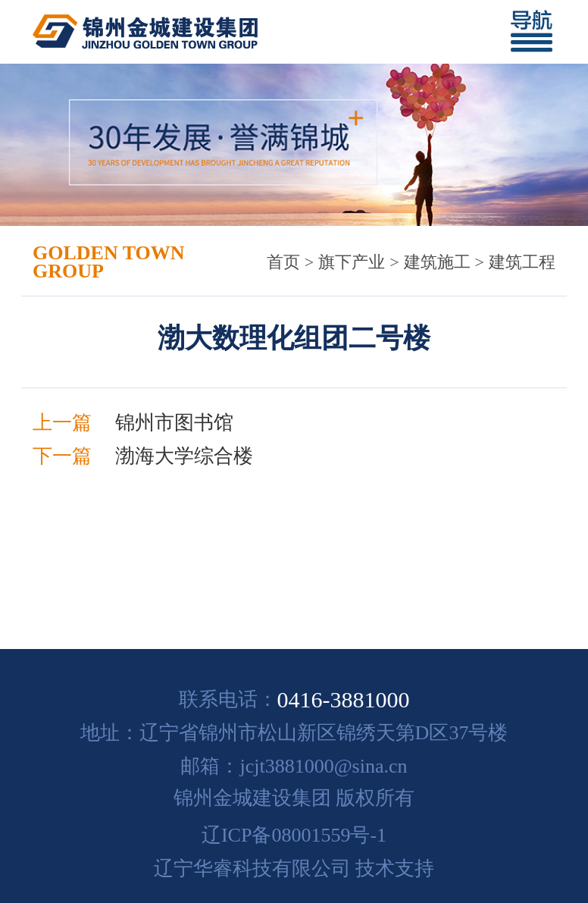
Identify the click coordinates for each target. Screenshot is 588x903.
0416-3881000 (344, 699)
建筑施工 (437, 262)
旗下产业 (352, 262)
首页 (283, 262)
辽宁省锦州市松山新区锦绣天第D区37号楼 (324, 733)
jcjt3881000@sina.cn (323, 766)
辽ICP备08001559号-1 (294, 835)
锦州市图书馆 (174, 423)
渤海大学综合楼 (184, 456)
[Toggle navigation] (538, 32)
